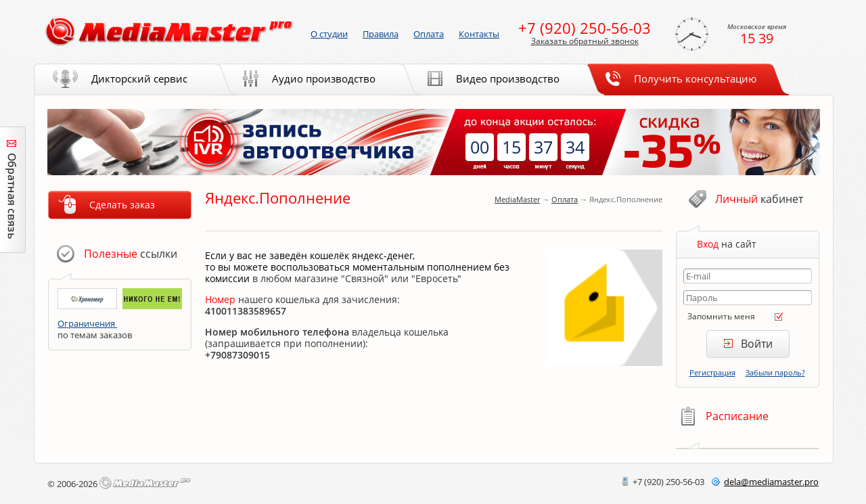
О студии (329, 34)
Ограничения (87, 323)
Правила (381, 34)
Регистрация (712, 372)
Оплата (565, 199)
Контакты (479, 34)
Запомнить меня (721, 316)
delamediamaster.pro (771, 482)
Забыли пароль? (775, 372)
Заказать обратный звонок (585, 41)
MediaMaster (517, 199)
